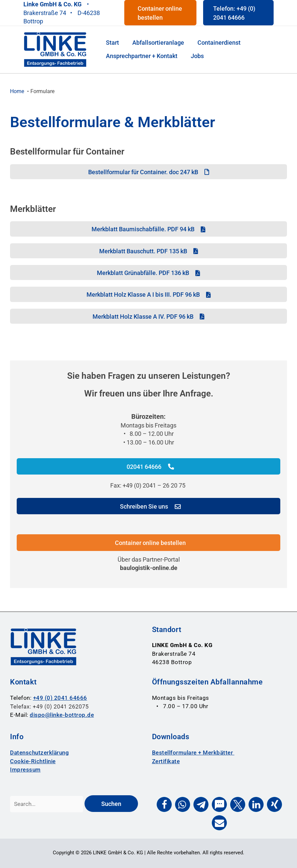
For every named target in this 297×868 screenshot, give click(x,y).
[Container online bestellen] (148, 542)
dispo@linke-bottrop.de (62, 715)
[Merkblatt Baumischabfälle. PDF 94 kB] (148, 229)
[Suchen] (111, 803)
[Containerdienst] (219, 41)
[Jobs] (197, 58)
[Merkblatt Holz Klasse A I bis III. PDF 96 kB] (148, 294)
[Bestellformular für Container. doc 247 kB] (148, 172)
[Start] (112, 41)
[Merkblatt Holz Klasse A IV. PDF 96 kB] (148, 316)
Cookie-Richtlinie (33, 761)
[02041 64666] (148, 466)
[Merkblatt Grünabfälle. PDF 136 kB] (148, 272)
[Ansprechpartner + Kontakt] (142, 58)
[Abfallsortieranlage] (158, 41)
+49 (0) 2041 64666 (60, 698)
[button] (161, 13)
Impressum (25, 770)
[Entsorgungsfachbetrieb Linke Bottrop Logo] (55, 49)
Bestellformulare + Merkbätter (193, 753)
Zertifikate (166, 761)
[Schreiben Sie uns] (148, 506)
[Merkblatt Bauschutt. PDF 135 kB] (148, 251)
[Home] (17, 91)
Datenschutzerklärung (39, 753)
